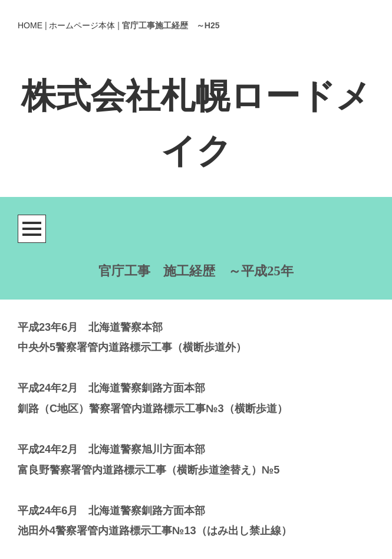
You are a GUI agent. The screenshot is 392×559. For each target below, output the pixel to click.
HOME (30, 25)
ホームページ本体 (82, 25)
